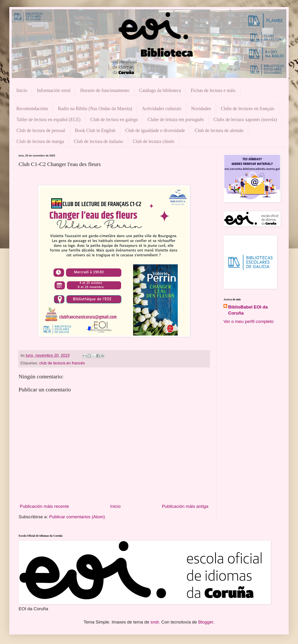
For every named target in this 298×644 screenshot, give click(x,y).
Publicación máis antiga (185, 506)
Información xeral (54, 90)
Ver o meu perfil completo (249, 321)
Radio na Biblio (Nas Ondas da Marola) (95, 108)
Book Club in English (95, 130)
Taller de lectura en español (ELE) (49, 119)
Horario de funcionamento (105, 90)
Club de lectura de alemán (219, 130)
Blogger (206, 622)
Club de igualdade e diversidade (155, 130)
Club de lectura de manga (40, 141)
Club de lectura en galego (114, 119)
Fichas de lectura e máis (213, 90)
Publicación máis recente (44, 506)
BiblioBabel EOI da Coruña (248, 310)
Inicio (22, 90)
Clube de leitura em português (176, 119)
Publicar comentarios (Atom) (77, 517)
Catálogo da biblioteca (160, 90)
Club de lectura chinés (153, 141)
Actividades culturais (161, 108)
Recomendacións (32, 108)
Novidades (201, 108)
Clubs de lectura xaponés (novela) (245, 119)
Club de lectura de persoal (41, 130)
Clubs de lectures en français (247, 108)
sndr (155, 622)
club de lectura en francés (62, 363)
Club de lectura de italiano (98, 141)
